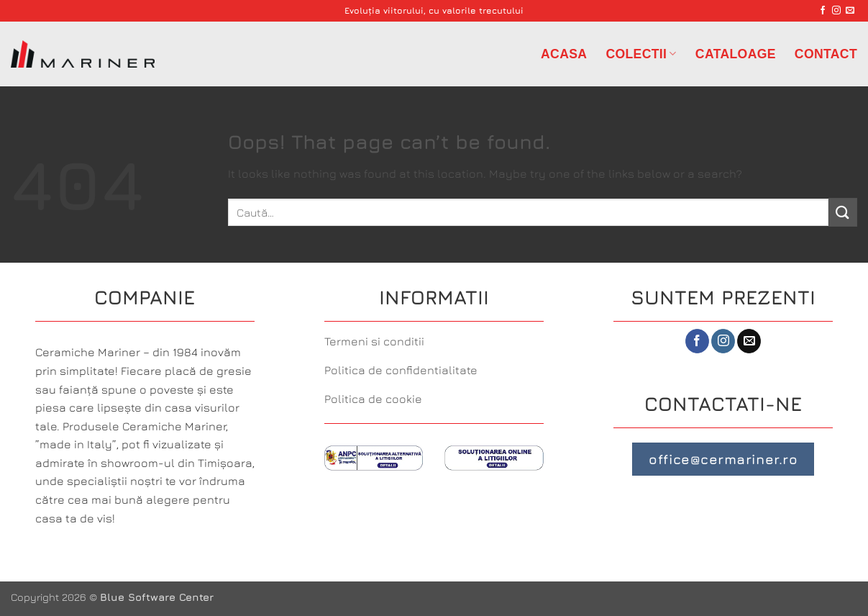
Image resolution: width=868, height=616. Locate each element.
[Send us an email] (850, 11)
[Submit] (843, 212)
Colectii (641, 54)
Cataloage (736, 54)
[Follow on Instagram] (836, 11)
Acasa (564, 54)
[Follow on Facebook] (823, 11)
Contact (826, 54)
